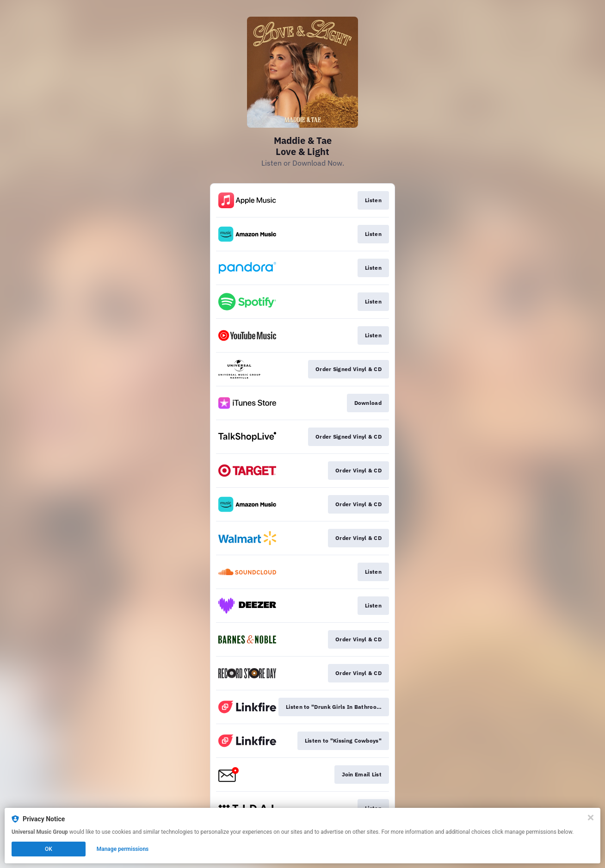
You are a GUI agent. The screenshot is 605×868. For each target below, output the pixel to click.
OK (49, 849)
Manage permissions (123, 849)
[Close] (591, 818)
